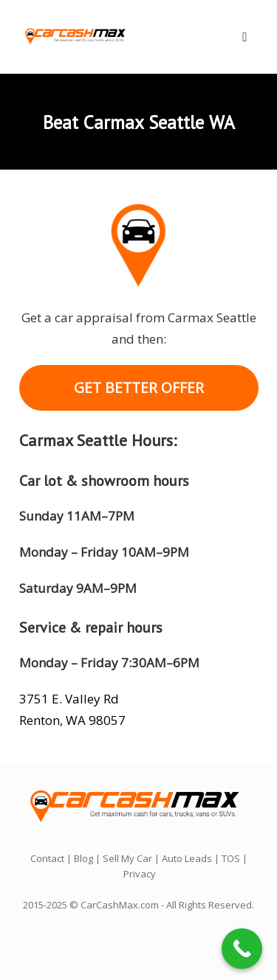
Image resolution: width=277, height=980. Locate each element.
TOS (231, 858)
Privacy (140, 874)
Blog (83, 858)
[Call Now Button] (242, 949)
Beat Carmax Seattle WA (139, 122)
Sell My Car (127, 858)
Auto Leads (187, 858)
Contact (47, 858)
